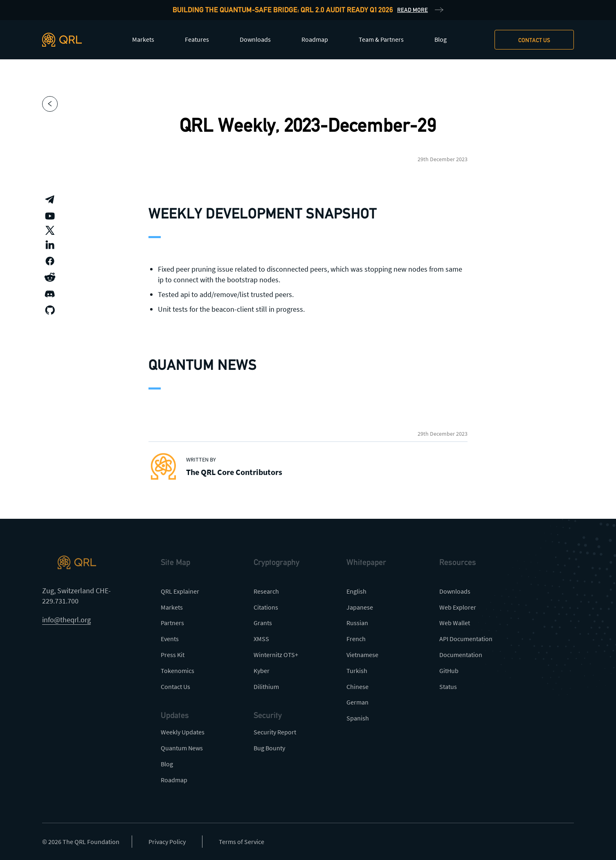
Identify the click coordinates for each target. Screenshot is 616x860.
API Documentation (466, 639)
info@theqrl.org (66, 620)
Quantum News (182, 748)
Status (448, 687)
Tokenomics (178, 671)
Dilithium (266, 687)
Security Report (275, 732)
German (357, 702)
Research (266, 591)
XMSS (261, 639)
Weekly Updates (183, 732)
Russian (357, 623)
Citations (266, 607)
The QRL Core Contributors (234, 472)
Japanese (360, 607)
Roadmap (315, 39)
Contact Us (175, 687)
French (356, 639)
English (356, 591)
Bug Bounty (269, 748)
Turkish (357, 671)
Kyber (262, 671)
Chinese (357, 687)
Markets (143, 39)
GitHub (449, 671)
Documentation (461, 655)
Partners (172, 623)
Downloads (255, 39)
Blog (441, 39)
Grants (263, 623)
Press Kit (173, 655)
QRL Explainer (180, 591)
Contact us (534, 40)
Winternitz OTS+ (276, 655)
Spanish (358, 718)
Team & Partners (381, 39)
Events (170, 639)
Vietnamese (362, 655)
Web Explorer (458, 607)
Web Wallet (455, 623)
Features (197, 39)
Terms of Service (242, 842)
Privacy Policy (167, 842)
